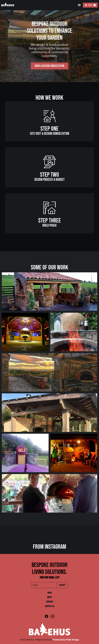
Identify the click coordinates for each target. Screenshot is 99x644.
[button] (79, 5)
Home (50, 593)
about (50, 597)
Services (49, 602)
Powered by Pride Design (66, 640)
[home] (8, 5)
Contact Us (49, 606)
